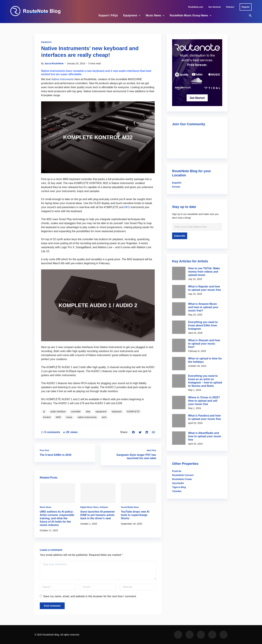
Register (246, 7)
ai (44, 412)
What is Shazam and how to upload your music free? (204, 344)
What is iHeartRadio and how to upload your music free (205, 436)
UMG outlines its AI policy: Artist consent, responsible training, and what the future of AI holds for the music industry (57, 518)
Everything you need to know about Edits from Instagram (203, 325)
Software (104, 507)
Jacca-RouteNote (54, 63)
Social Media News (130, 507)
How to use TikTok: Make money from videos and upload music (204, 272)
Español (177, 183)
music (69, 417)
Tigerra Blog (179, 487)
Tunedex (177, 491)
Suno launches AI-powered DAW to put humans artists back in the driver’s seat (97, 515)
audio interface (58, 412)
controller (76, 412)
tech (104, 417)
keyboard (117, 412)
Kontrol (47, 417)
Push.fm (177, 471)
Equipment (130, 15)
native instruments (87, 417)
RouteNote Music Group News (189, 15)
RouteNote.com (196, 7)
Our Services (215, 7)
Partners (230, 7)
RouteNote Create (182, 479)
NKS (127, 207)
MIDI (58, 417)
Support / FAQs (108, 15)
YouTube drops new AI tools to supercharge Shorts (135, 515)
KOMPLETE (133, 412)
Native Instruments (63, 79)
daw (88, 412)
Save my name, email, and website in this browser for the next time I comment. (88, 596)
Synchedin (178, 483)
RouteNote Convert (183, 475)
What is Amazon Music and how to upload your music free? (203, 307)
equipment (101, 412)
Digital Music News (89, 507)
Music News (153, 15)
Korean (176, 187)
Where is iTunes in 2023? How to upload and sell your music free (204, 401)
